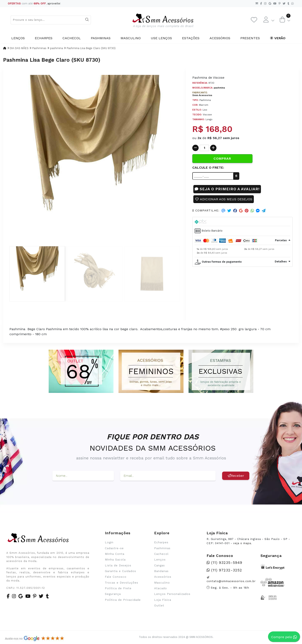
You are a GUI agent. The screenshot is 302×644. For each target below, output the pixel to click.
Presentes (250, 38)
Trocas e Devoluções (122, 583)
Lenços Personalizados (172, 594)
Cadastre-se (114, 548)
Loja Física (163, 600)
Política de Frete (118, 588)
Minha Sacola (115, 559)
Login (109, 542)
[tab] (242, 222)
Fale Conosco (116, 577)
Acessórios (220, 38)
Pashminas (101, 38)
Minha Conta (115, 554)
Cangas (159, 565)
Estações (191, 38)
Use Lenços (161, 38)
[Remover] (195, 148)
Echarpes (44, 38)
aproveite (54, 3)
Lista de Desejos (118, 565)
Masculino (131, 38)
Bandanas (161, 571)
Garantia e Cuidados (120, 571)
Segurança (113, 594)
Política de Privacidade (123, 600)
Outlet (159, 605)
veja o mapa (242, 543)
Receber (236, 476)
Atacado (161, 588)
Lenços (18, 38)
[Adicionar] (213, 148)
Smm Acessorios (202, 95)
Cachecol (72, 38)
